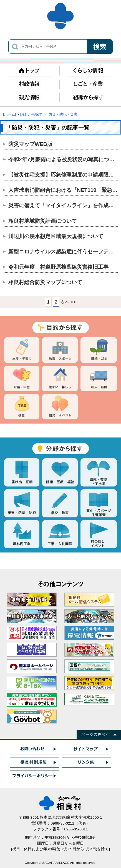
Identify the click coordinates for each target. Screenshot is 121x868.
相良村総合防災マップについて (45, 282)
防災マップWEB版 (30, 144)
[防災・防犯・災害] (63, 114)
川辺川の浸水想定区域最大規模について (56, 236)
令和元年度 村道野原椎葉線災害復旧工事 (58, 267)
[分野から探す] (32, 114)
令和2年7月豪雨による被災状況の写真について (64, 159)
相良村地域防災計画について (43, 221)
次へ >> (68, 302)
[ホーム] (9, 114)
